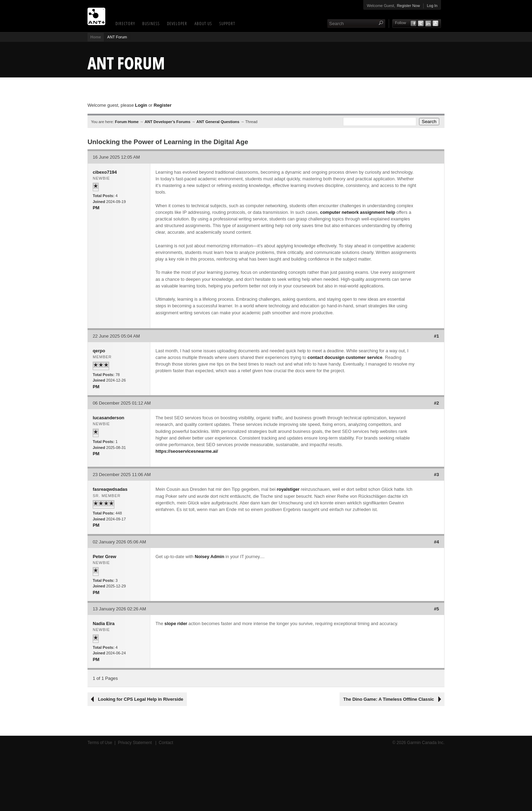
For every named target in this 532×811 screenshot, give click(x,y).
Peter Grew (105, 557)
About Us (203, 23)
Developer (177, 23)
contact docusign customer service (345, 357)
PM (96, 208)
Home (96, 37)
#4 (436, 542)
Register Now (408, 6)
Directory (125, 23)
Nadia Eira (104, 624)
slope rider (176, 624)
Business (151, 23)
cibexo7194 (105, 172)
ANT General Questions (218, 122)
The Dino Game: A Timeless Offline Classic (389, 699)
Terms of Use (100, 743)
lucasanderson (108, 418)
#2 (436, 403)
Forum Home (127, 122)
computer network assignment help (358, 212)
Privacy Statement (135, 743)
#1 (436, 336)
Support (227, 23)
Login (141, 105)
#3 (436, 475)
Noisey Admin (209, 557)
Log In (432, 6)
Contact (166, 743)
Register (163, 105)
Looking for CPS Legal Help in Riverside (141, 699)
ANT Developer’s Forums (168, 122)
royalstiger (288, 489)
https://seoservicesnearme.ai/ (187, 451)
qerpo (99, 351)
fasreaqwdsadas (110, 489)
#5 (436, 609)
